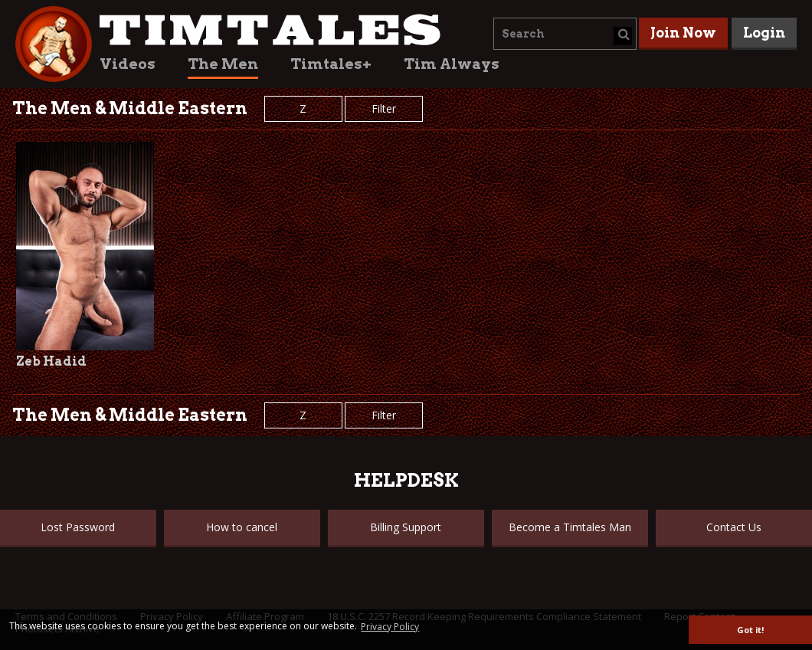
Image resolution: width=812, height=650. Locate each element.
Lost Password (78, 527)
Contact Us (734, 527)
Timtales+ (331, 64)
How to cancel (242, 527)
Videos (128, 64)
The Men (223, 64)
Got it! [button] (750, 630)
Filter (384, 108)
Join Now (683, 33)
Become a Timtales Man (570, 527)
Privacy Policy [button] (390, 627)
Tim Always (452, 64)
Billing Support (406, 527)
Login (764, 33)
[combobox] (565, 34)
